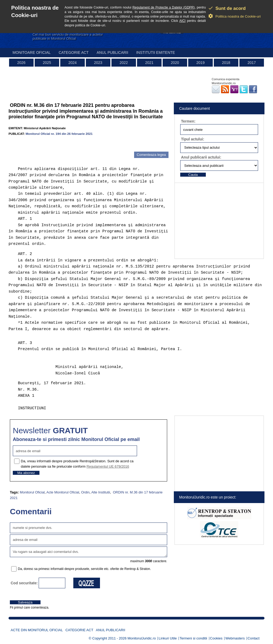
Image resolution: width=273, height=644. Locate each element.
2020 (175, 63)
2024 (72, 63)
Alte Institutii (101, 492)
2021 (149, 63)
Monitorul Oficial (32, 492)
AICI (182, 21)
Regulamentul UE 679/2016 (108, 466)
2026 (21, 63)
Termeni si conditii (193, 638)
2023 (98, 63)
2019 (200, 63)
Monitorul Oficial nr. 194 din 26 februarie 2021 (59, 134)
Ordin (85, 492)
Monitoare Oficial (32, 52)
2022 (124, 63)
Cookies (216, 638)
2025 (47, 63)
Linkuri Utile (168, 638)
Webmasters (235, 638)
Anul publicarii (112, 52)
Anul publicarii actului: (201, 157)
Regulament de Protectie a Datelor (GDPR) (164, 7)
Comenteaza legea (151, 155)
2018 (226, 63)
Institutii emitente (156, 52)
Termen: (188, 121)
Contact (254, 638)
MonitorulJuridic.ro (142, 638)
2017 (252, 63)
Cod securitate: (24, 583)
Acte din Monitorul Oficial (37, 630)
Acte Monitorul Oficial (63, 492)
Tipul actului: (193, 139)
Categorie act (74, 52)
